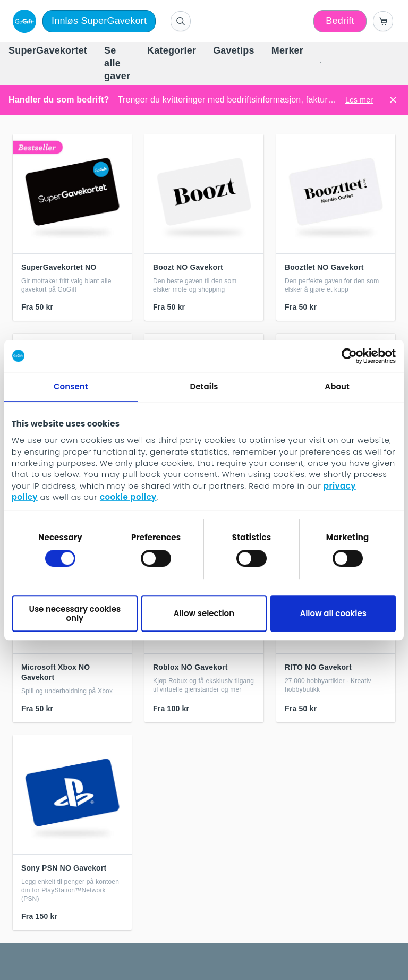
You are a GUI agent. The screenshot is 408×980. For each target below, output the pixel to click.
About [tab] (337, 386)
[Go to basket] (383, 21)
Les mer (359, 100)
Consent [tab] (71, 386)
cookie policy (128, 497)
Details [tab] (204, 386)
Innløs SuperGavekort (99, 21)
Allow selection (204, 613)
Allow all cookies (333, 613)
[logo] (22, 21)
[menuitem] (48, 51)
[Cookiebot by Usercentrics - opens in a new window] (349, 356)
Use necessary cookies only (75, 613)
